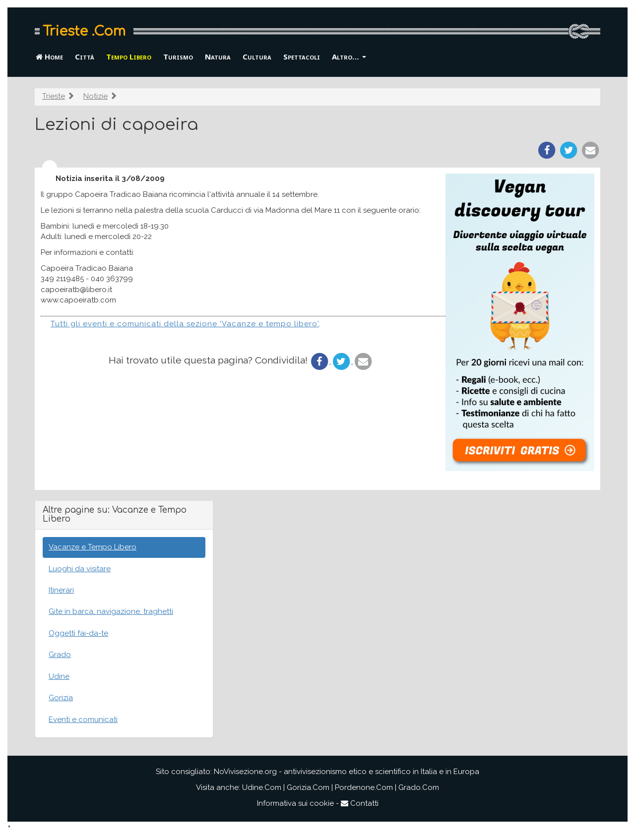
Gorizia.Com (308, 787)
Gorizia (61, 698)
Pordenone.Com (364, 787)
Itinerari (61, 590)
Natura (218, 57)
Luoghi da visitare (80, 569)
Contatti (360, 803)
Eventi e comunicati (83, 720)
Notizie (95, 96)
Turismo (178, 57)
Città (85, 57)
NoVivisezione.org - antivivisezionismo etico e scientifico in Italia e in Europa (347, 772)
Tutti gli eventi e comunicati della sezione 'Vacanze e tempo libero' (185, 324)
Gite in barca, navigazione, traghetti (111, 611)
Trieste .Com (84, 31)
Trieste (54, 96)
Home (49, 57)
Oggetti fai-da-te (78, 633)
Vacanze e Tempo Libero (93, 547)
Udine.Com (262, 787)
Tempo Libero (129, 57)
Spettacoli (302, 57)
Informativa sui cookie (295, 803)
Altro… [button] (349, 57)
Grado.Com (419, 787)
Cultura (257, 57)
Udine (59, 676)
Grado (60, 655)
